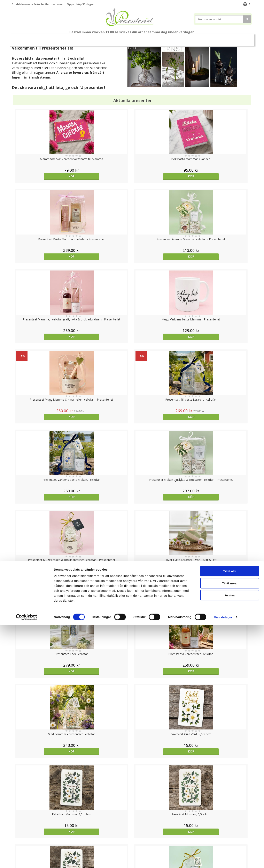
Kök (192, 39)
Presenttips (155, 39)
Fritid (207, 39)
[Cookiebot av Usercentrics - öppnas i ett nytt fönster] (27, 860)
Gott (224, 39)
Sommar (108, 39)
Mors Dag (39, 39)
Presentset (130, 39)
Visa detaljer (223, 860)
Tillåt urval (230, 826)
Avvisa (230, 838)
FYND (132, 48)
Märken (241, 39)
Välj (42, 605)
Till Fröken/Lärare (68, 39)
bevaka (42, 685)
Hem (176, 39)
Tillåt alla (230, 814)
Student (91, 39)
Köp (42, 176)
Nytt (20, 39)
